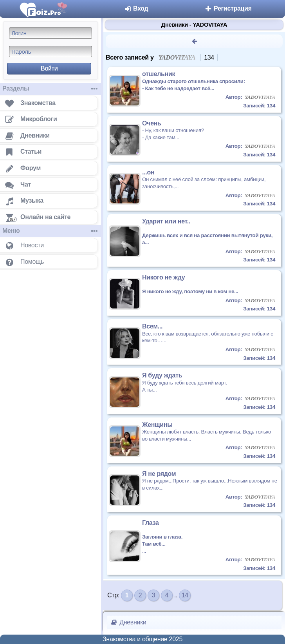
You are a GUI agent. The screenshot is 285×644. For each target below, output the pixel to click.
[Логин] (51, 33)
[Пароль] (51, 52)
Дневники (128, 622)
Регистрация (228, 8)
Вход (136, 8)
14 (185, 595)
